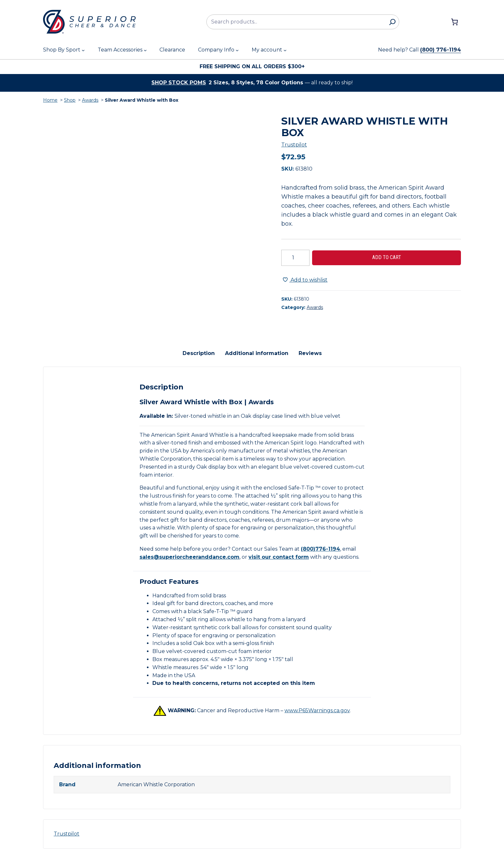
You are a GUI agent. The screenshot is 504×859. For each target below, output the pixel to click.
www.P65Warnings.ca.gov (317, 710)
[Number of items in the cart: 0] (455, 22)
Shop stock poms (179, 83)
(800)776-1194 (320, 549)
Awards (90, 100)
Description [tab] (199, 353)
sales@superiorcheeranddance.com (189, 557)
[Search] (392, 22)
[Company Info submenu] (237, 50)
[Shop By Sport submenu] (83, 50)
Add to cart (387, 257)
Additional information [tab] (257, 353)
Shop (70, 100)
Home (50, 100)
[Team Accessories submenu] (145, 50)
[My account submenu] (285, 50)
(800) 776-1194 (441, 50)
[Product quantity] (295, 258)
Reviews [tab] (310, 353)
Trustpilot (294, 145)
